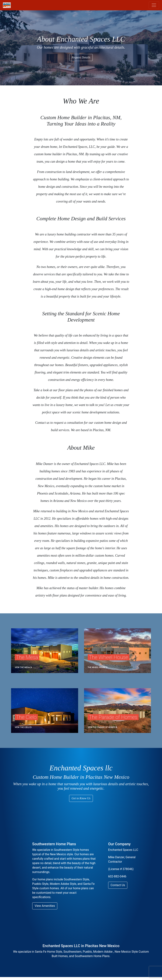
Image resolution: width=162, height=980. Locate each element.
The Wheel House (98, 667)
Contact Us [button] (118, 885)
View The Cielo (23, 727)
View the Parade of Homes (103, 727)
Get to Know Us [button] (81, 798)
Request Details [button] (81, 57)
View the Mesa (23, 667)
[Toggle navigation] (154, 5)
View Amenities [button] (45, 906)
